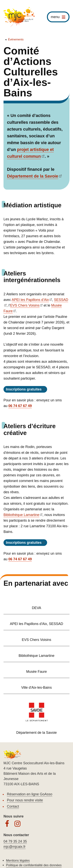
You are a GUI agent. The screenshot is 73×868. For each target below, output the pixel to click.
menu (55, 17)
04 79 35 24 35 (15, 841)
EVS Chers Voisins (25, 305)
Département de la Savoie (33, 176)
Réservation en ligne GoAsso (30, 794)
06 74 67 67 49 (20, 406)
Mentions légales (18, 860)
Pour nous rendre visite (25, 800)
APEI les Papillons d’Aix (30, 300)
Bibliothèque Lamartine (21, 515)
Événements (16, 39)
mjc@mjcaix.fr (15, 847)
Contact (13, 806)
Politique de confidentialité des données (34, 865)
